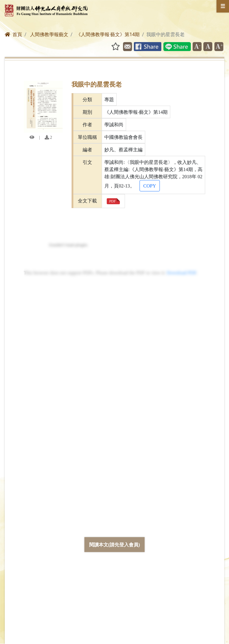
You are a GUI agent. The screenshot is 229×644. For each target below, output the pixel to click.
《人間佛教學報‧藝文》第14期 (108, 34)
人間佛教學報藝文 (49, 34)
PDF (112, 201)
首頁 (13, 34)
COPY (150, 186)
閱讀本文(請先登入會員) (115, 545)
